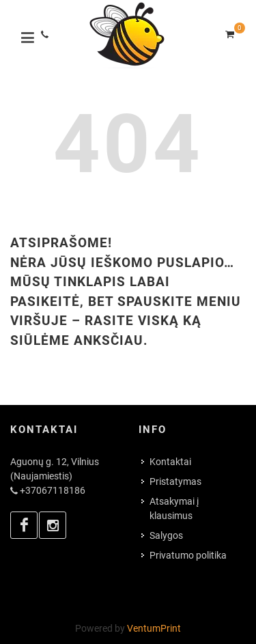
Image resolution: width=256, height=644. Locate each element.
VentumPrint (154, 628)
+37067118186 (53, 490)
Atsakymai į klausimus (174, 508)
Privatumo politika (188, 555)
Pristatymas (175, 481)
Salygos (166, 535)
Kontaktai (170, 462)
